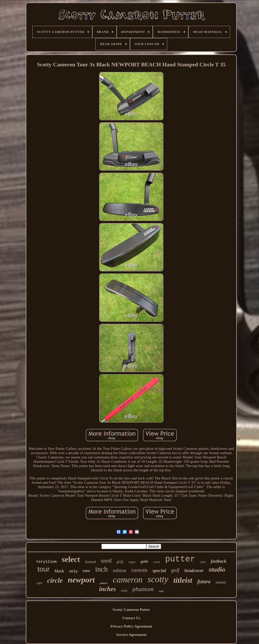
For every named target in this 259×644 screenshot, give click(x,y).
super (132, 562)
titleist (183, 580)
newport (81, 580)
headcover (194, 571)
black (59, 571)
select (71, 559)
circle (55, 580)
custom (139, 570)
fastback (219, 561)
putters (104, 583)
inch (101, 569)
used (106, 561)
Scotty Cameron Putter (131, 610)
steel (161, 591)
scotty (158, 579)
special (159, 570)
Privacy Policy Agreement (131, 626)
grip (120, 562)
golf (175, 570)
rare (86, 571)
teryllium (46, 562)
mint (203, 562)
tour (44, 569)
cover (157, 562)
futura (204, 581)
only (73, 571)
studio (217, 569)
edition (120, 570)
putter (180, 559)
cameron (128, 580)
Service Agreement (131, 635)
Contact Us (131, 618)
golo (144, 561)
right (39, 583)
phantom (143, 589)
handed (221, 582)
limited (90, 562)
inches (108, 589)
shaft (124, 590)
